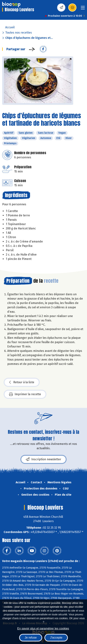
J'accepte (56, 638)
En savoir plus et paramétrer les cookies (43, 628)
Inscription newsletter (43, 459)
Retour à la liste (22, 382)
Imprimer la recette (25, 394)
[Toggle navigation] (83, 9)
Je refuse (31, 638)
